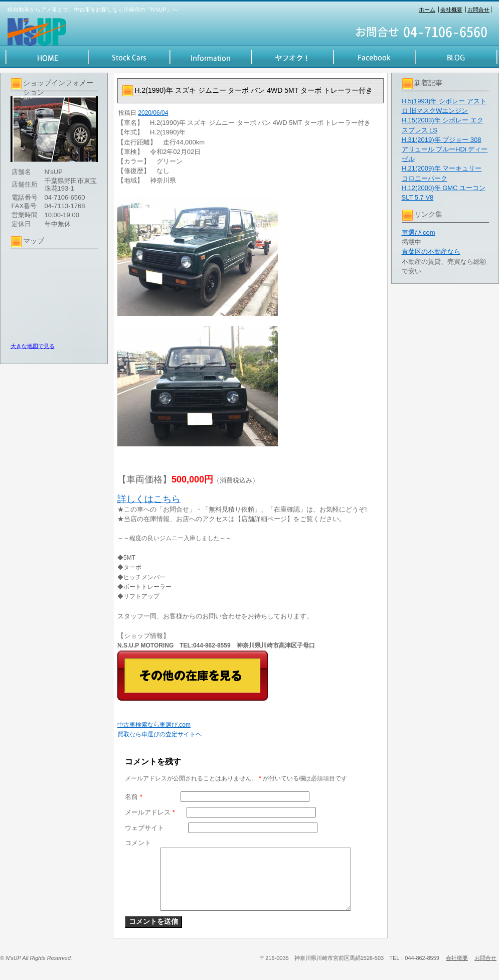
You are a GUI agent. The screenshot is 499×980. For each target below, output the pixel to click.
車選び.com (419, 232)
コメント (138, 843)
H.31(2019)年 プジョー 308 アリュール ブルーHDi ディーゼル (445, 149)
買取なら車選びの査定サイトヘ (159, 734)
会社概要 (451, 10)
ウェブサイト (144, 828)
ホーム (427, 10)
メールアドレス (150, 812)
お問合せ (478, 10)
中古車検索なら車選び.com (154, 725)
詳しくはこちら (149, 499)
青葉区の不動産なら (431, 252)
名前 (134, 797)
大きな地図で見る (33, 346)
